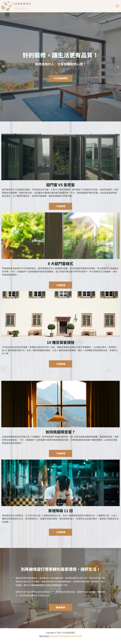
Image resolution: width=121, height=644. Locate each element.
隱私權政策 (65, 636)
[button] (3, 67)
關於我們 (55, 636)
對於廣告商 (77, 636)
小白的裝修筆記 (61, 78)
